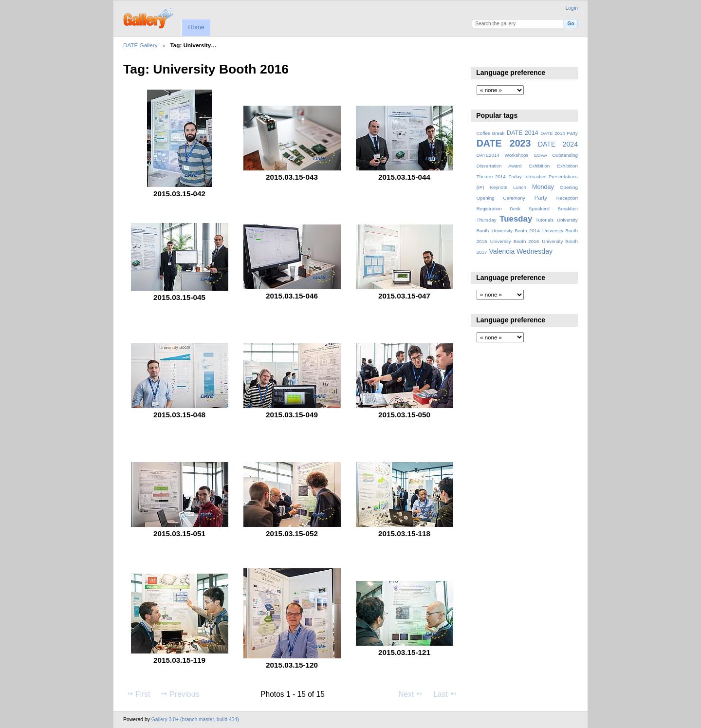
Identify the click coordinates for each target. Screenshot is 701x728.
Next (411, 694)
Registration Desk (499, 209)
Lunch (520, 187)
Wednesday (535, 251)
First (138, 694)
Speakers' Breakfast (553, 209)
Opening (569, 187)
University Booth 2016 (515, 241)
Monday (543, 187)
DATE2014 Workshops (503, 155)
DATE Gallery (140, 45)
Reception (567, 198)
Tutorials (544, 220)
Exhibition (540, 166)
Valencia (502, 251)
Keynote (498, 187)
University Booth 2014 (516, 231)
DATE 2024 (558, 144)
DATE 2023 (504, 143)
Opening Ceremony (501, 198)
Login (572, 8)
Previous (180, 694)
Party (541, 198)
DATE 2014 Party (559, 133)
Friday (515, 177)
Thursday (487, 220)
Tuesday (516, 219)
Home (196, 27)
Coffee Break (491, 133)
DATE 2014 (523, 133)
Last (445, 694)
